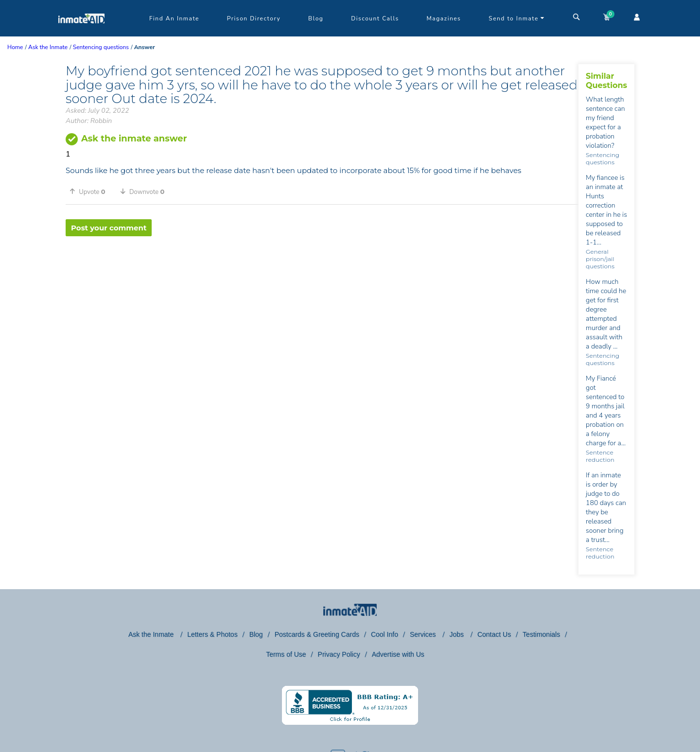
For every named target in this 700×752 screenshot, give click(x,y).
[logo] (81, 34)
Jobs (457, 634)
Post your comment (109, 228)
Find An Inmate (174, 18)
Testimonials (541, 634)
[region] (322, 268)
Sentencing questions (603, 158)
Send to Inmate (517, 18)
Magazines (444, 18)
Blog (316, 18)
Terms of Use (286, 654)
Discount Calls (375, 18)
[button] (91, 192)
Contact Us (494, 634)
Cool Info (385, 634)
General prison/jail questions (600, 259)
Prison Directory (254, 18)
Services (424, 634)
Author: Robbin (89, 121)
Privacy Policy (339, 654)
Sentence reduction (600, 456)
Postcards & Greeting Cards (317, 634)
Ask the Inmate (152, 634)
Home (15, 47)
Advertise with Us (398, 654)
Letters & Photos (212, 634)
